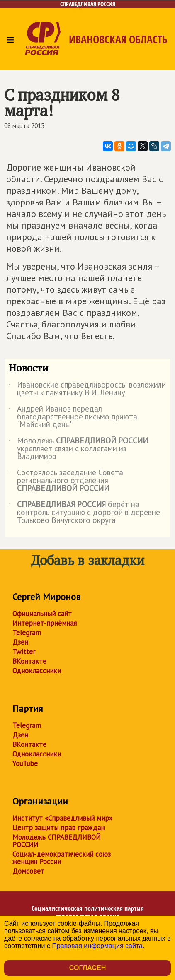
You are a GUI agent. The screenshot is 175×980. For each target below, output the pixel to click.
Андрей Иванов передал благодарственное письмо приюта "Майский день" (73, 417)
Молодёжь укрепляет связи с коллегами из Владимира (78, 449)
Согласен (87, 968)
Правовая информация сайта (97, 946)
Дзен (20, 642)
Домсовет (28, 871)
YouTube (25, 763)
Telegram (27, 633)
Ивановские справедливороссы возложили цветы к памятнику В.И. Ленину (87, 389)
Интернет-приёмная (45, 623)
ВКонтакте (29, 661)
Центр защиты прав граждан (58, 828)
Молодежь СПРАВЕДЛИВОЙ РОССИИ (57, 841)
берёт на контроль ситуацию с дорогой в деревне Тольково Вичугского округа (84, 513)
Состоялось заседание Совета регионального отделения (66, 481)
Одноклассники (37, 671)
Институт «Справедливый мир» (62, 818)
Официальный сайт (42, 614)
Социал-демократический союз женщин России (62, 858)
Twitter (24, 652)
